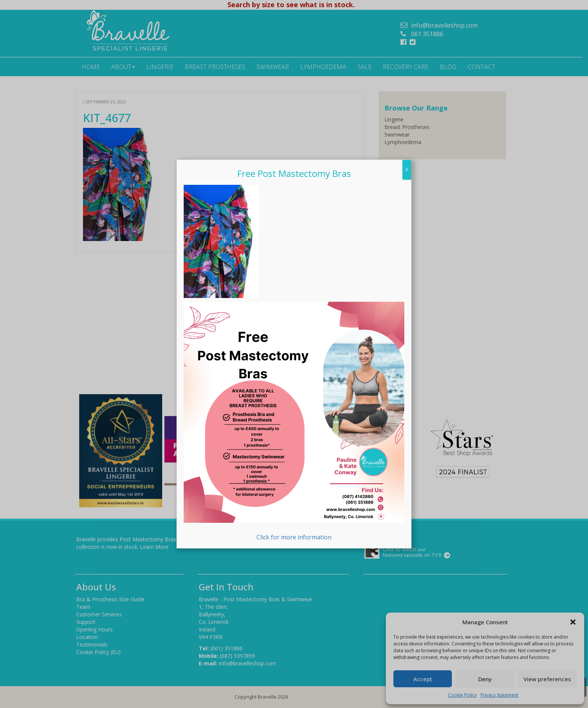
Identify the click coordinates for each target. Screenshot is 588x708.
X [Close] (407, 170)
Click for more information (294, 422)
